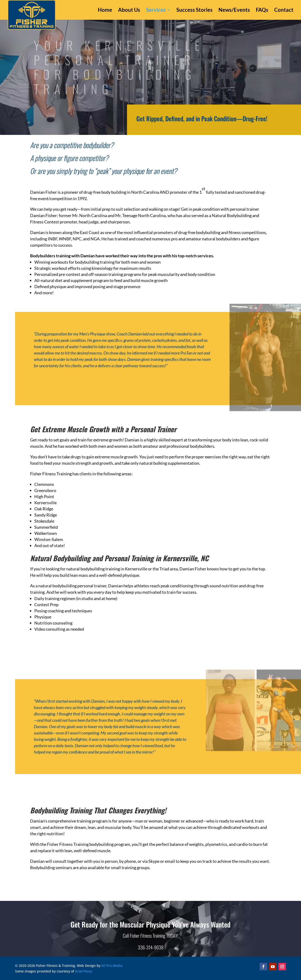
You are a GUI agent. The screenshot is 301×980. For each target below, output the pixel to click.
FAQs (262, 11)
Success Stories (194, 11)
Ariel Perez (84, 971)
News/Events (234, 11)
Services (156, 11)
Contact (284, 11)
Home (105, 11)
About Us (129, 11)
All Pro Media (112, 966)
